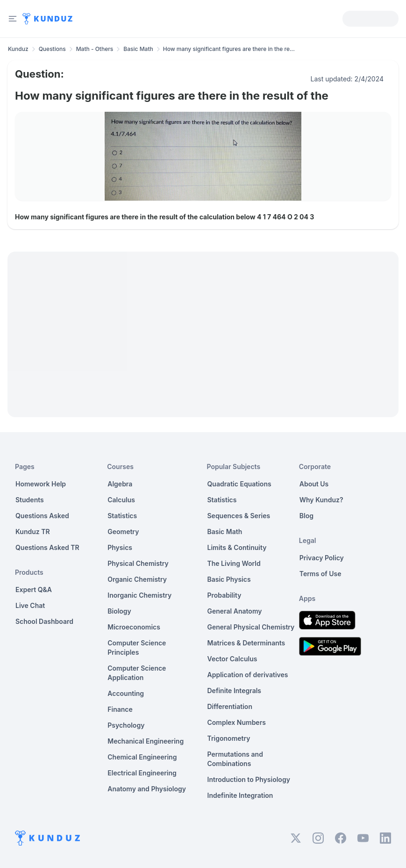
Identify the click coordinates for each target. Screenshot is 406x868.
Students (30, 500)
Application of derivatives (248, 675)
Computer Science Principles (137, 647)
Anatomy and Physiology (147, 789)
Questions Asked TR (47, 547)
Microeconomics (134, 627)
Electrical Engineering (142, 773)
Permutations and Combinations (235, 759)
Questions (52, 49)
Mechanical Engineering (146, 741)
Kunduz (18, 49)
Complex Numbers (237, 722)
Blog (306, 516)
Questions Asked (42, 516)
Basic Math (138, 49)
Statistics (122, 516)
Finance (120, 709)
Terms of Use (321, 574)
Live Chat (30, 605)
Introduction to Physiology (249, 779)
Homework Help (41, 484)
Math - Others (95, 49)
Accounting (126, 693)
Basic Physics (229, 579)
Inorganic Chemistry (139, 595)
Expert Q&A (34, 590)
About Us (314, 484)
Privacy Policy (322, 558)
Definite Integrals (235, 691)
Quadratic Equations (239, 484)
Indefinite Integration (240, 795)
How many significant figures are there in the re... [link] (229, 49)
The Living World (234, 563)
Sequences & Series (239, 516)
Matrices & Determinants (246, 643)
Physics (120, 547)
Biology (119, 611)
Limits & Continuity (237, 547)
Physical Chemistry (138, 563)
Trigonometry (229, 738)
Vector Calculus (232, 659)
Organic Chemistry (137, 579)
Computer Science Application (137, 673)
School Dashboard (44, 621)
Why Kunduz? (321, 500)
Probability (224, 595)
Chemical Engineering (142, 757)
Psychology (126, 725)
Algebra (120, 484)
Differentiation (230, 706)
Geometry (123, 532)
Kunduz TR (33, 532)
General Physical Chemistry (251, 627)
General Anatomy (235, 611)
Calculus (121, 500)
